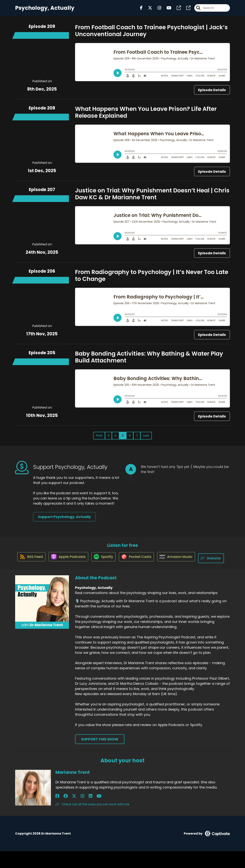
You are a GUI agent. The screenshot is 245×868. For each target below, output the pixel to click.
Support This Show (100, 756)
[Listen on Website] (121, 575)
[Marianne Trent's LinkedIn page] (76, 813)
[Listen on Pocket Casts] (153, 561)
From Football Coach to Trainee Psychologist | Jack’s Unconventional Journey (151, 34)
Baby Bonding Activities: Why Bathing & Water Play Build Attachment (149, 360)
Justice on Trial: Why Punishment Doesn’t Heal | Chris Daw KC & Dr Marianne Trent (152, 197)
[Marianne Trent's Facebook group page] (62, 813)
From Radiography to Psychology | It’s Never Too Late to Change (152, 279)
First (99, 439)
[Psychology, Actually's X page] (148, 9)
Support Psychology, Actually (64, 520)
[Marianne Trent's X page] (67, 813)
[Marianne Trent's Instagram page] (72, 813)
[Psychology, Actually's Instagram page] (157, 9)
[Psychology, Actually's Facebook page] (141, 9)
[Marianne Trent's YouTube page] (81, 813)
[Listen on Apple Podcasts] (81, 561)
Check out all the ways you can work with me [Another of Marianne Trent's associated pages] (92, 821)
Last (146, 439)
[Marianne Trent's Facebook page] (57, 813)
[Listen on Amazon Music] (195, 561)
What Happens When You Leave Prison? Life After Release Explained (146, 115)
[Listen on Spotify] (118, 561)
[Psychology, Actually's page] (176, 9)
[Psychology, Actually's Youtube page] (167, 9)
